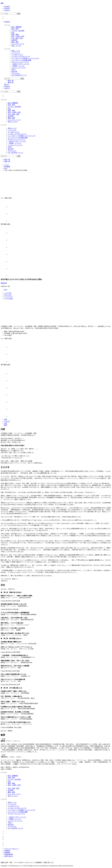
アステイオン (12, 826)
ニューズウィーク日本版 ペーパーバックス (22, 810)
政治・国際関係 (13, 776)
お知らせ (7, 10)
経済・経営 (11, 778)
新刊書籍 (7, 167)
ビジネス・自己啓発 (14, 779)
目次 (6, 423)
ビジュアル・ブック (14, 794)
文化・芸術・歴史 (14, 788)
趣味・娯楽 (11, 792)
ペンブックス (12, 804)
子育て (10, 823)
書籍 (2, 3)
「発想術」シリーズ (14, 819)
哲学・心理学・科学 (14, 785)
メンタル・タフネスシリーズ (17, 808)
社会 (6, 168)
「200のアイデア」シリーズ (17, 817)
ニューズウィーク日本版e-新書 (18, 812)
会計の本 (11, 825)
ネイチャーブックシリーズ (16, 814)
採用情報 (7, 852)
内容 (6, 419)
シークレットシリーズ (15, 821)
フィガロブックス (14, 806)
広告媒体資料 (9, 854)
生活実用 (11, 790)
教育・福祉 (11, 783)
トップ (6, 165)
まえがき (7, 421)
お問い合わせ (9, 856)
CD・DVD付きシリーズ (15, 828)
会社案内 (7, 851)
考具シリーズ (12, 802)
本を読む (7, 8)
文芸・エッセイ (13, 796)
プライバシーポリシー (11, 849)
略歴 (6, 425)
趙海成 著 (4, 283)
